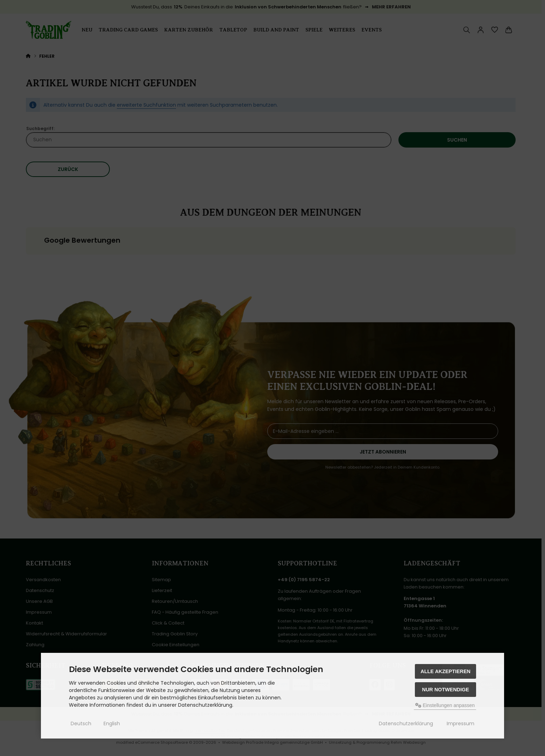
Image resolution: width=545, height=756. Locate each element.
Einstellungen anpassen (445, 705)
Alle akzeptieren (445, 671)
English (112, 723)
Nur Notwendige (445, 690)
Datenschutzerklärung (406, 723)
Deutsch (81, 723)
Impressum (461, 723)
